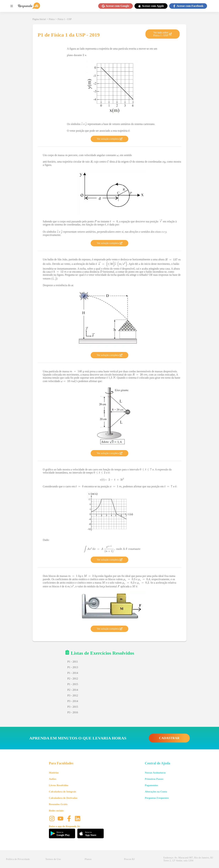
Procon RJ (129, 859)
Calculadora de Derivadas (63, 798)
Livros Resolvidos (59, 785)
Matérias (54, 773)
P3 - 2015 (73, 707)
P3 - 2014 (73, 701)
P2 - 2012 (73, 679)
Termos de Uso (53, 859)
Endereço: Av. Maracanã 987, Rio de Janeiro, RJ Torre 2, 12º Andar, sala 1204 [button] (188, 859)
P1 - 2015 (73, 684)
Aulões (53, 779)
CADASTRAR (169, 738)
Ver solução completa (109, 139)
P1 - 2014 (73, 673)
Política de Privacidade (18, 859)
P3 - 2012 (73, 695)
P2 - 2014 (73, 690)
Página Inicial (39, 19)
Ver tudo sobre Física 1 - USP (162, 34)
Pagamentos (151, 785)
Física (52, 19)
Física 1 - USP (65, 19)
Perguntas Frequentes (157, 798)
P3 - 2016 (73, 712)
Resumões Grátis (58, 804)
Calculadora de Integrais (63, 792)
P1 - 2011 (73, 662)
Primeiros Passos (154, 779)
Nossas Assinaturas (155, 773)
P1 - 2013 (73, 667)
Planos (88, 859)
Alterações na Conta (156, 792)
